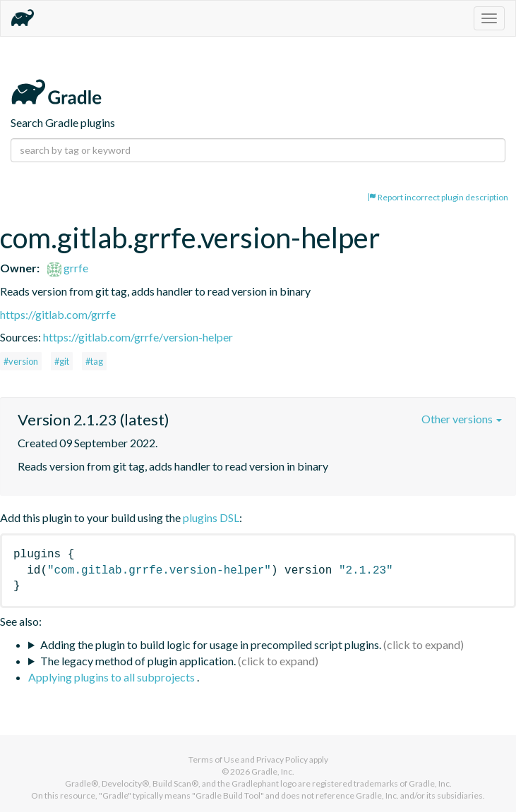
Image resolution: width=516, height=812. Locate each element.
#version (21, 361)
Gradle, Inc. (273, 771)
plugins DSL (211, 517)
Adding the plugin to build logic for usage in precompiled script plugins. (211, 644)
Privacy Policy (282, 759)
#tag (94, 361)
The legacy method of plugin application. (138, 661)
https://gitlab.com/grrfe (58, 314)
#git (62, 361)
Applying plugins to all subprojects (113, 677)
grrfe (68, 268)
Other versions (462, 419)
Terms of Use (214, 759)
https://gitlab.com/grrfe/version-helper (138, 337)
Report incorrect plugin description (438, 197)
